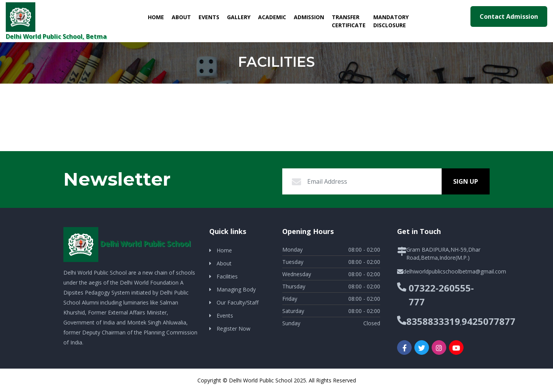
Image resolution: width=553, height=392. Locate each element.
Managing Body (236, 289)
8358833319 (433, 321)
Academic (272, 17)
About (181, 17)
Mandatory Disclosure (391, 21)
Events (209, 17)
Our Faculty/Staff (238, 302)
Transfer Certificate (349, 21)
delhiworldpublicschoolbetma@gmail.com (455, 271)
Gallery (239, 17)
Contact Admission (509, 16)
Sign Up (466, 181)
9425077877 (488, 321)
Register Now (233, 329)
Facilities (227, 276)
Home (158, 17)
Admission (309, 17)
